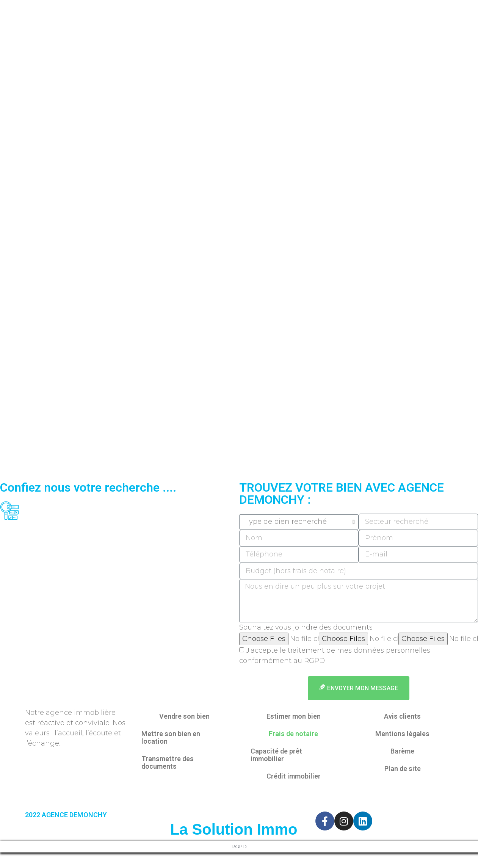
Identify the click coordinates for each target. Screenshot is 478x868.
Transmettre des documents (168, 762)
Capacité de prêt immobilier (276, 755)
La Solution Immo (234, 829)
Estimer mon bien (294, 716)
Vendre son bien (184, 716)
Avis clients (402, 716)
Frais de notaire (293, 734)
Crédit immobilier (294, 776)
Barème (402, 751)
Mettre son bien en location (171, 737)
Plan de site (403, 769)
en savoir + (256, 671)
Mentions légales (402, 734)
